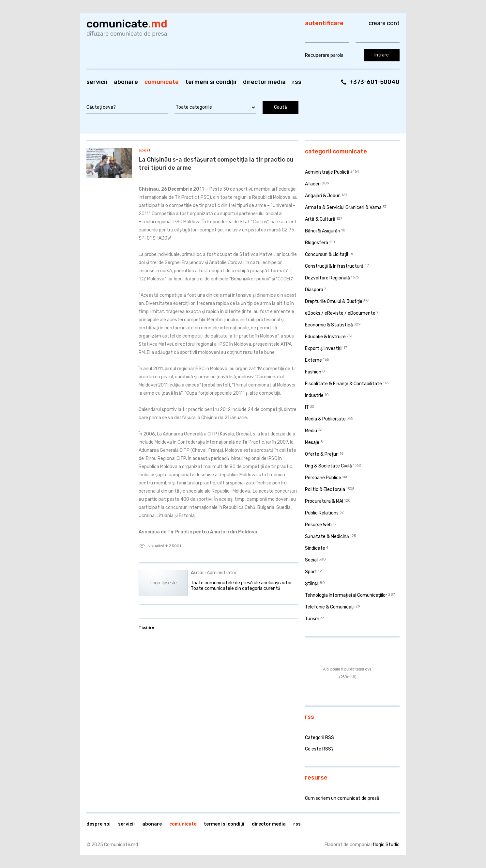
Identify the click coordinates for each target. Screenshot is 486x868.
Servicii (97, 82)
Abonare (126, 82)
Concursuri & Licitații (327, 254)
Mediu (311, 431)
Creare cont (384, 23)
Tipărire (146, 627)
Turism (312, 619)
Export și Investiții (324, 348)
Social (311, 560)
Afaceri (313, 184)
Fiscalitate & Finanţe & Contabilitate (343, 384)
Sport (145, 150)
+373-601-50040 (374, 82)
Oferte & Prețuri (322, 454)
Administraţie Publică (327, 172)
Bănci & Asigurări (323, 231)
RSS (297, 82)
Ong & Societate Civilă (328, 466)
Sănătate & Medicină (327, 537)
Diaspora (314, 290)
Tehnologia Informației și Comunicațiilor (346, 595)
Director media (264, 82)
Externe (313, 360)
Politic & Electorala (325, 489)
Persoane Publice (323, 478)
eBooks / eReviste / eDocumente (340, 313)
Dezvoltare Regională (327, 278)
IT (307, 407)
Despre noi (99, 824)
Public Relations (322, 513)
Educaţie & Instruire (325, 337)
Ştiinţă (312, 584)
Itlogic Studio (386, 845)
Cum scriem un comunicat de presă (342, 798)
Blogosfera (317, 243)
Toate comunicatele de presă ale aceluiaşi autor (241, 583)
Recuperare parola (324, 55)
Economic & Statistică (329, 325)
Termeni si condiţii (211, 82)
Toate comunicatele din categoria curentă (236, 588)
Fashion (313, 372)
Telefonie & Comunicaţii (330, 607)
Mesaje (312, 442)
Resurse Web (318, 525)
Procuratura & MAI (324, 501)
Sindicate (315, 548)
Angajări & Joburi (323, 196)
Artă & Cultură (320, 219)
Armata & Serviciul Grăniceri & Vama (343, 207)
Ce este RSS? (319, 749)
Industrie (314, 395)
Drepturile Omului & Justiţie (334, 301)
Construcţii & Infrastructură (334, 266)
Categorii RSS (319, 738)
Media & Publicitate (325, 419)
